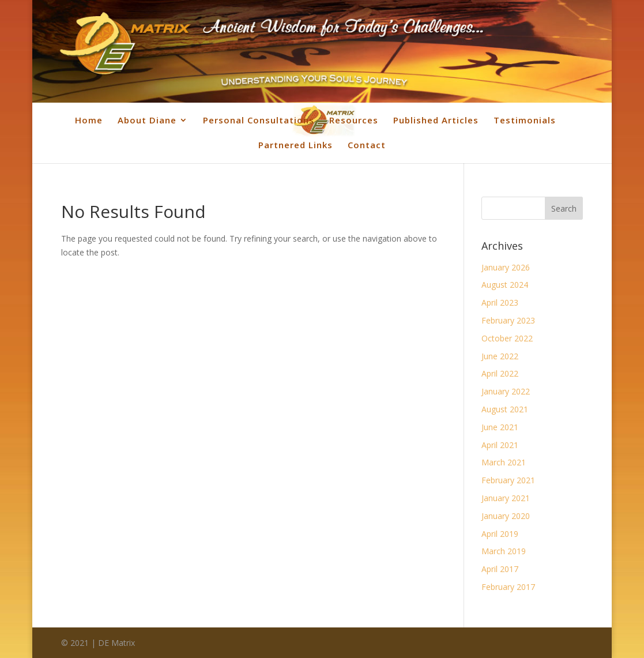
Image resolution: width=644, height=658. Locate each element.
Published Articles (436, 120)
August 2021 (505, 409)
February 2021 (508, 480)
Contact (367, 145)
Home (89, 120)
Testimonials (525, 120)
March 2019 (504, 551)
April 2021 (500, 445)
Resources (354, 120)
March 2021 (504, 462)
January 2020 (506, 516)
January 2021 (506, 498)
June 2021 (500, 427)
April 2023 (500, 302)
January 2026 (506, 267)
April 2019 (500, 534)
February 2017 (508, 587)
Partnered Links (295, 145)
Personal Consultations (259, 120)
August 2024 (505, 285)
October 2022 (507, 338)
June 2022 (500, 356)
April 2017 (500, 569)
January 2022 (506, 391)
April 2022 (500, 373)
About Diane (147, 120)
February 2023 (508, 320)
